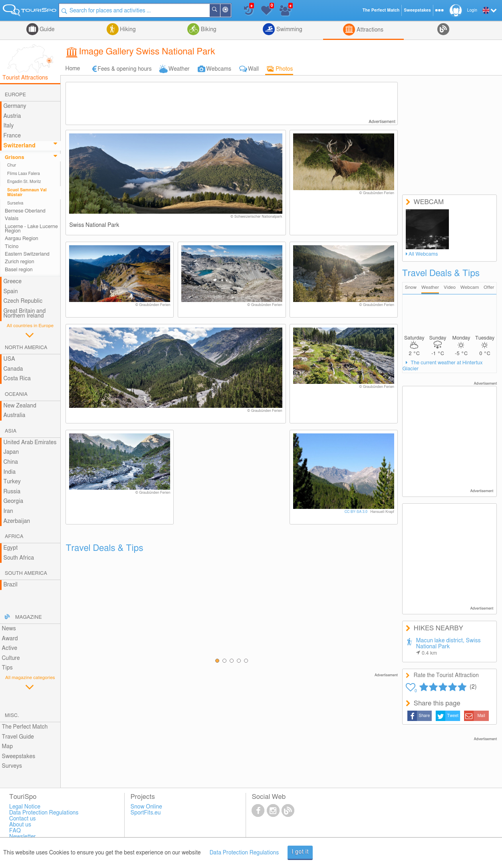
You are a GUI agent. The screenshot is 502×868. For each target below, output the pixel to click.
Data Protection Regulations (244, 853)
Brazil (11, 585)
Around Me (232, 11)
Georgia (14, 501)
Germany (15, 106)
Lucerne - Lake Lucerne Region (31, 229)
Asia (11, 431)
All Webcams (423, 254)
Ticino (12, 247)
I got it (300, 852)
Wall (253, 69)
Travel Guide (18, 737)
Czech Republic (23, 301)
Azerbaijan (17, 521)
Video (450, 287)
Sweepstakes (19, 757)
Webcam (470, 287)
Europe (15, 95)
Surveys (12, 766)
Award (10, 639)
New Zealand (20, 406)
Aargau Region (22, 239)
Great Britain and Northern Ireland (25, 314)
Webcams (219, 69)
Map (8, 747)
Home (72, 69)
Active (10, 648)
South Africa (19, 558)
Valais (12, 219)
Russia (12, 492)
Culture (11, 658)
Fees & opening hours (125, 69)
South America (26, 573)
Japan (11, 452)
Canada (13, 369)
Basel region (19, 270)
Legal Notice (25, 807)
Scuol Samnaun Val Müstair (27, 193)
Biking (208, 30)
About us (20, 825)
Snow (411, 287)
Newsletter (23, 837)
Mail (481, 716)
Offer (489, 287)
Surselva (15, 203)
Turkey (12, 482)
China (11, 462)
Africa (14, 537)
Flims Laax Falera (24, 174)
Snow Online (146, 807)
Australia (15, 415)
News (9, 629)
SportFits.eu (146, 813)
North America (26, 348)
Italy (9, 126)
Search (221, 10)
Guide (47, 30)
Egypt (11, 548)
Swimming (288, 30)
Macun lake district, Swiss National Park (448, 647)
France (12, 136)
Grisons (15, 158)
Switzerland (20, 146)
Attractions (369, 30)
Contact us (23, 819)
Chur (12, 165)
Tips (7, 668)
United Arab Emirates (30, 443)
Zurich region (20, 262)
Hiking (127, 30)
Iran (8, 511)
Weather (179, 69)
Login (472, 10)
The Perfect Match (25, 727)
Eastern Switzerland (27, 254)
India (10, 472)
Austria (12, 116)
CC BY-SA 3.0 (356, 512)
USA (9, 359)
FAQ (15, 831)
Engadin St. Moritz (24, 182)
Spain (11, 292)
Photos (284, 69)
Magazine (28, 617)
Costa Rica (17, 379)
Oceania (16, 394)
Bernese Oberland (25, 211)
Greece (13, 282)
